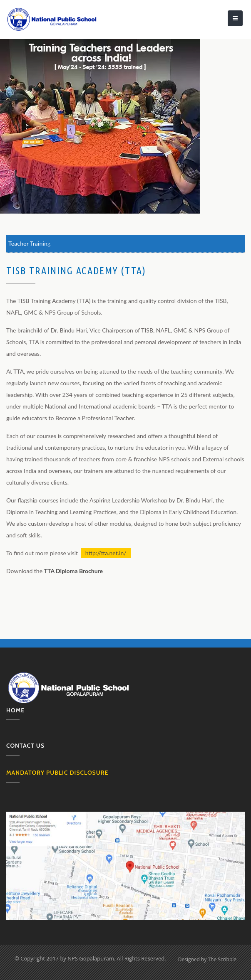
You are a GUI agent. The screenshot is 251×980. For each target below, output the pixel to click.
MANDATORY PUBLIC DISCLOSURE (57, 773)
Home (15, 710)
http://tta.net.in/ (106, 553)
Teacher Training (29, 243)
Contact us (25, 746)
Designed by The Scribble (207, 959)
